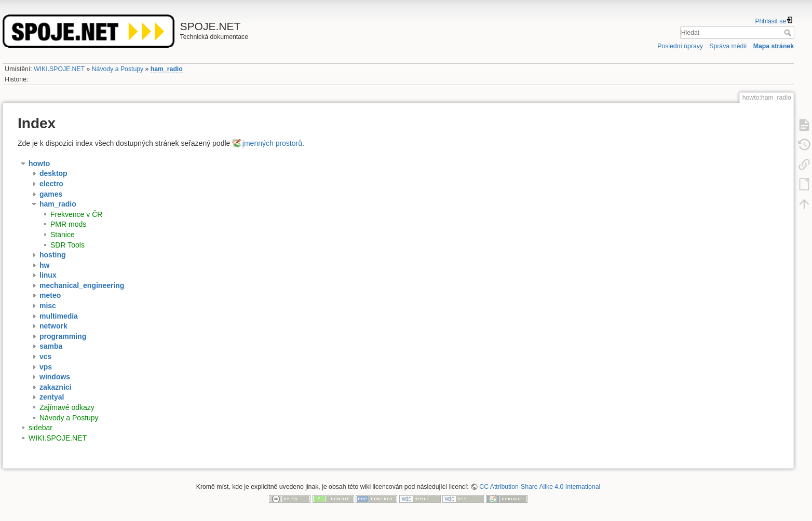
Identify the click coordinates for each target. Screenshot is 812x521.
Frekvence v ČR (76, 214)
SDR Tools (67, 245)
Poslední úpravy (680, 46)
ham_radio (167, 69)
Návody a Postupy (118, 69)
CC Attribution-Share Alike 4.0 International (540, 487)
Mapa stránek (774, 46)
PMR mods (68, 224)
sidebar (40, 428)
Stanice (63, 235)
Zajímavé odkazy (67, 407)
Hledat (789, 33)
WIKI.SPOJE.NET (59, 69)
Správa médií (728, 46)
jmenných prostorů (272, 143)
